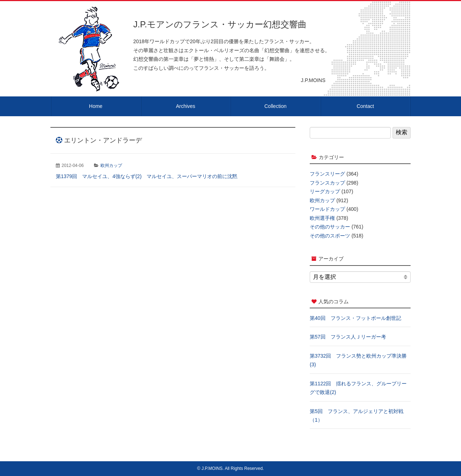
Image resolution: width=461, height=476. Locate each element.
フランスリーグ (327, 174)
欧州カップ (111, 166)
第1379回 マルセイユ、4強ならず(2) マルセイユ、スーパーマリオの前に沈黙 (147, 176)
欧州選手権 (322, 218)
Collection (275, 106)
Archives (185, 106)
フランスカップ (327, 183)
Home (96, 106)
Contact (365, 106)
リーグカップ (325, 191)
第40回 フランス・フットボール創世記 (355, 318)
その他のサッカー (330, 227)
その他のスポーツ (330, 236)
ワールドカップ (327, 209)
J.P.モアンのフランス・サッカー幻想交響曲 (220, 24)
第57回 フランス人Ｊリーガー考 (348, 337)
